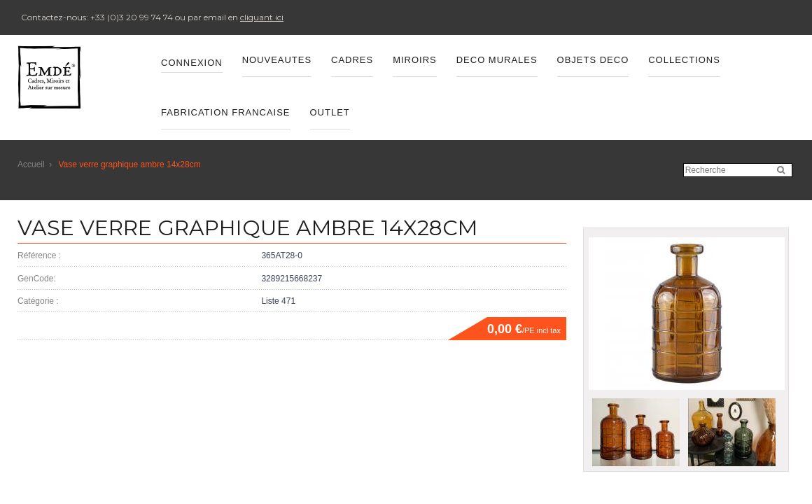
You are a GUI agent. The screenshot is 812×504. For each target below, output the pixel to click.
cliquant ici (262, 17)
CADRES (352, 60)
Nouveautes (277, 60)
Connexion (192, 63)
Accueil (31, 164)
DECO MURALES (497, 60)
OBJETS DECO (593, 60)
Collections (684, 60)
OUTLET (330, 112)
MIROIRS (415, 60)
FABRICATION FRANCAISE (226, 112)
